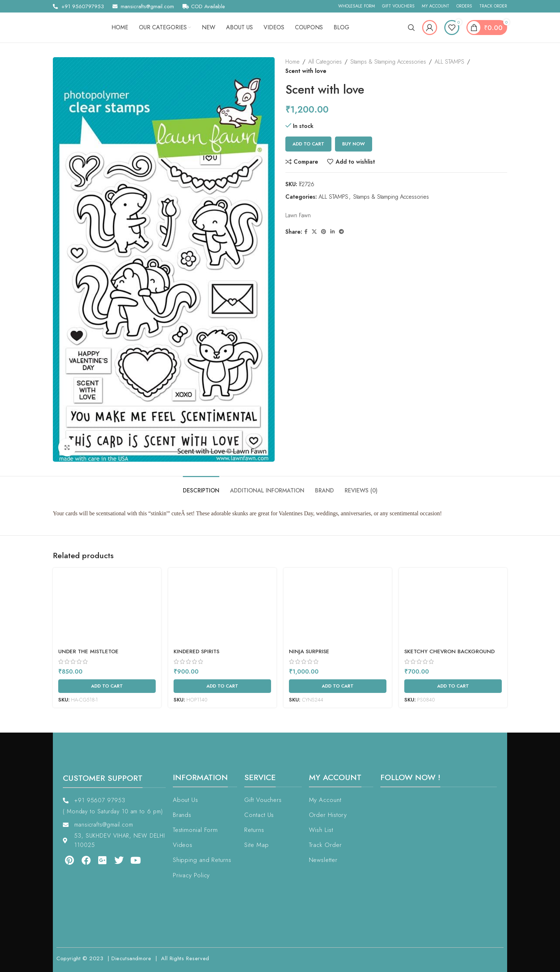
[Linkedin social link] (332, 232)
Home (292, 62)
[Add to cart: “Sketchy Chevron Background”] (453, 686)
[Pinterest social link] (324, 232)
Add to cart (308, 144)
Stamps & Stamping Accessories (388, 62)
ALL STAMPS (449, 62)
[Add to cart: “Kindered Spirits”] (222, 686)
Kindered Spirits (196, 651)
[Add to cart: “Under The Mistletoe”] (107, 686)
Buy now (354, 144)
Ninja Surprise (309, 651)
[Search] (411, 28)
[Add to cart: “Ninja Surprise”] (338, 686)
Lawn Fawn (298, 215)
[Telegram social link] (341, 232)
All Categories (325, 62)
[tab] (201, 487)
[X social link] (314, 232)
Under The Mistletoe (88, 651)
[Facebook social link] (306, 232)
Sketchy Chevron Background (449, 651)
